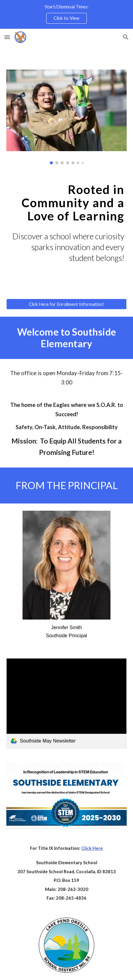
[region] (66, 14)
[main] (66, 203)
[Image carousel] (66, 117)
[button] (7, 37)
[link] (66, 703)
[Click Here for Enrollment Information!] (66, 304)
